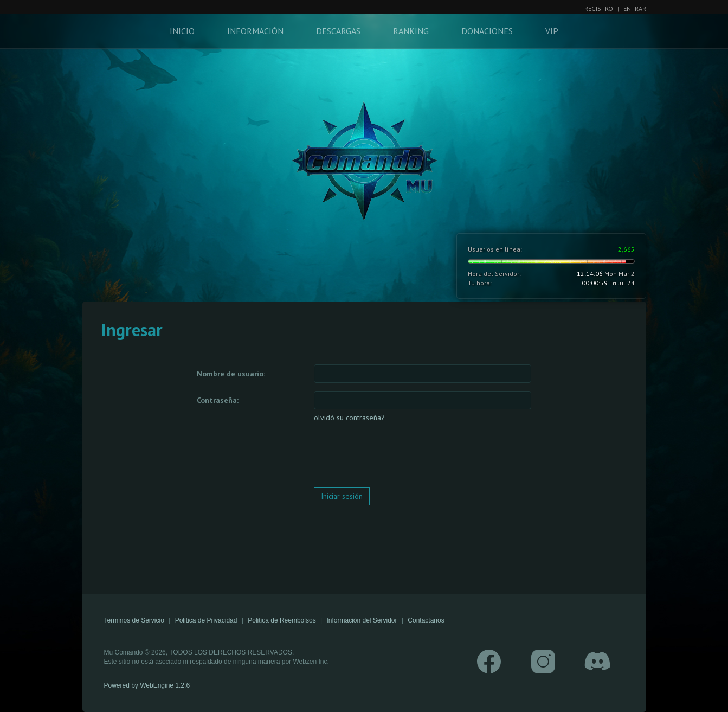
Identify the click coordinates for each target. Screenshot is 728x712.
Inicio (182, 31)
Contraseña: (218, 400)
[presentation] (396, 458)
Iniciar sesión (342, 496)
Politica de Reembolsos (282, 620)
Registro (599, 8)
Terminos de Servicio (134, 620)
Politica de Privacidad (206, 620)
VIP (552, 31)
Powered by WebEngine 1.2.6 (147, 685)
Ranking (411, 31)
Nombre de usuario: (231, 374)
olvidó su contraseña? (349, 418)
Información (255, 31)
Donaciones (487, 31)
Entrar (635, 8)
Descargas (338, 31)
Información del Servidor (362, 620)
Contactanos (426, 620)
